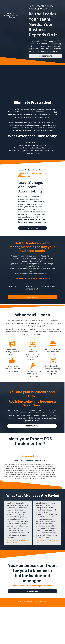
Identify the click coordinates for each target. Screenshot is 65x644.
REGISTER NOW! (45, 56)
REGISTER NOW (32, 297)
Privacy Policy (42, 602)
